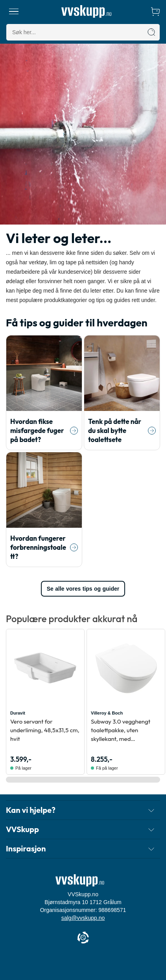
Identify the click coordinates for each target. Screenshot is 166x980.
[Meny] (14, 11)
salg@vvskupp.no (83, 918)
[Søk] (151, 32)
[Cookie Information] (83, 938)
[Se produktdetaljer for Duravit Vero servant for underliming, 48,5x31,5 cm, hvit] (45, 668)
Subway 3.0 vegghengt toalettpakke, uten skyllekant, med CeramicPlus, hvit (121, 730)
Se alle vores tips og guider (83, 589)
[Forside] (86, 11)
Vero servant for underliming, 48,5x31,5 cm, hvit (45, 730)
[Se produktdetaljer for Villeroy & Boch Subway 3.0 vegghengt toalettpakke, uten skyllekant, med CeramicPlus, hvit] (126, 668)
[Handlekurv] (155, 11)
